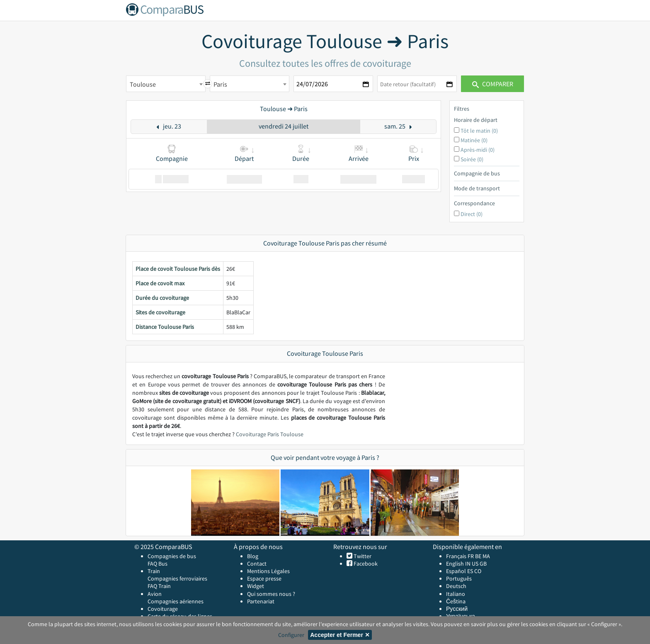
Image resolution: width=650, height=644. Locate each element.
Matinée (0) (474, 140)
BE (478, 556)
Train (154, 571)
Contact (257, 564)
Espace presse (264, 578)
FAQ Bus (158, 564)
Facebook (365, 564)
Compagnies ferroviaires (177, 578)
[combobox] (166, 84)
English (455, 564)
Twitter (362, 556)
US (475, 564)
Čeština (456, 601)
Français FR (460, 556)
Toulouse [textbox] (143, 84)
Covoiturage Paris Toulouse (270, 434)
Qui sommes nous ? (271, 594)
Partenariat (261, 601)
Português (459, 578)
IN (468, 564)
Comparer (493, 84)
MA (486, 556)
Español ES (460, 571)
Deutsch (456, 586)
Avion (155, 594)
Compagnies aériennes (176, 601)
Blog (253, 556)
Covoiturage (163, 609)
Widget (256, 586)
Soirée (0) (472, 159)
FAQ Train (159, 586)
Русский (457, 609)
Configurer (291, 635)
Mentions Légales (268, 571)
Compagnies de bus (172, 556)
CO (478, 571)
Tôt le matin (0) (479, 131)
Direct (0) (472, 214)
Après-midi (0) (478, 150)
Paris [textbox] (220, 84)
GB (483, 564)
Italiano (456, 594)
